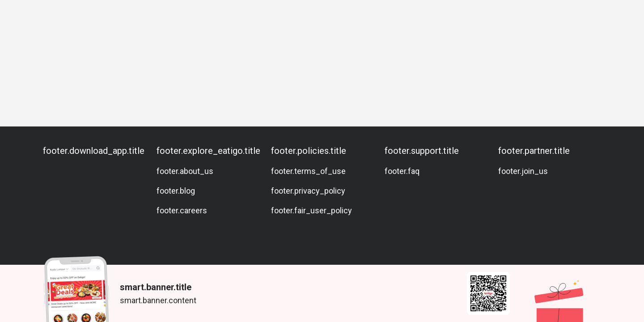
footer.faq (402, 171)
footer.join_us (523, 171)
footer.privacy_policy (308, 191)
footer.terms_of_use (308, 171)
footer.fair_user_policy (311, 210)
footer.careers (182, 210)
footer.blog (176, 191)
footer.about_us (185, 171)
